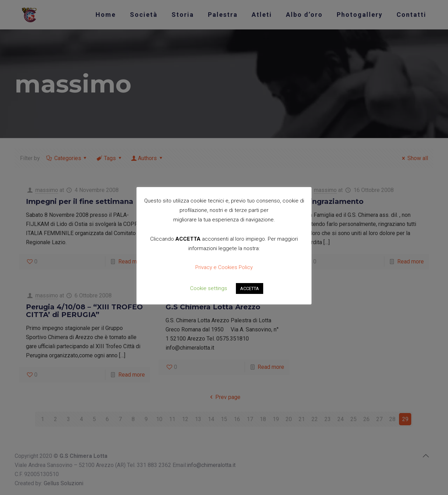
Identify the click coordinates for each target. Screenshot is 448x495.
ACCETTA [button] (250, 288)
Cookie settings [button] (209, 288)
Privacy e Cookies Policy (224, 267)
